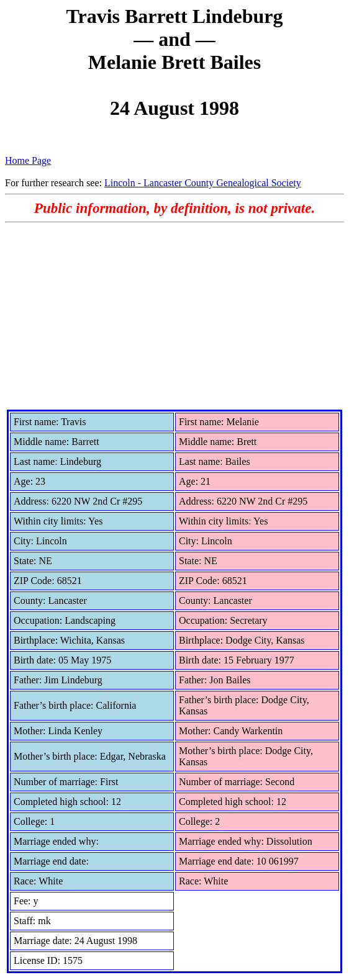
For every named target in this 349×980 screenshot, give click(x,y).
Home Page (28, 160)
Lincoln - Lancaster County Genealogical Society (203, 183)
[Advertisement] (175, 316)
